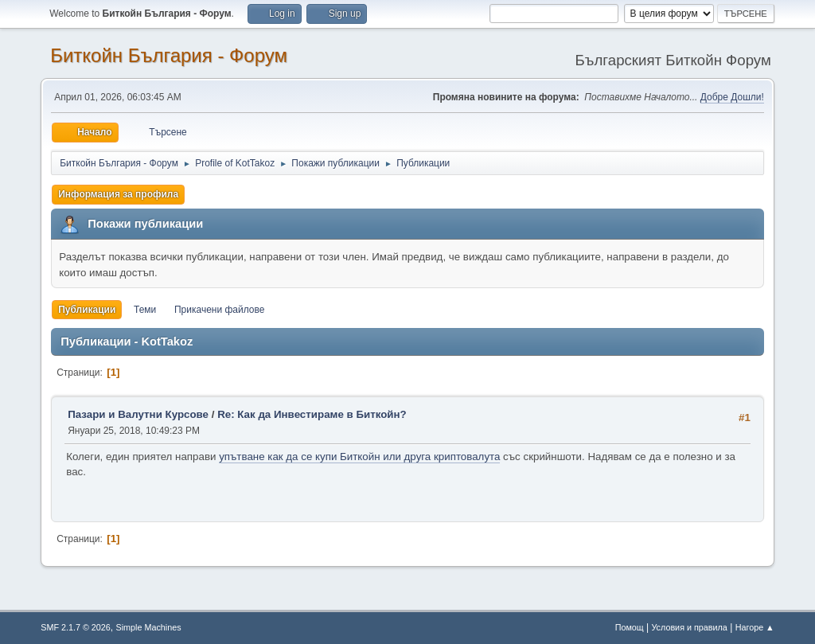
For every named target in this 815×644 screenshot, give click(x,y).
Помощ (630, 627)
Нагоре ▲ (755, 627)
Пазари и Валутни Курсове (138, 414)
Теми (145, 310)
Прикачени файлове (219, 310)
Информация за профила (118, 194)
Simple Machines (149, 627)
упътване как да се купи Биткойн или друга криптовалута (359, 457)
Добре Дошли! (732, 97)
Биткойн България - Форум (169, 55)
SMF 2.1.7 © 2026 (76, 627)
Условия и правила (689, 627)
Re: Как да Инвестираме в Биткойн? (312, 414)
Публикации (87, 310)
